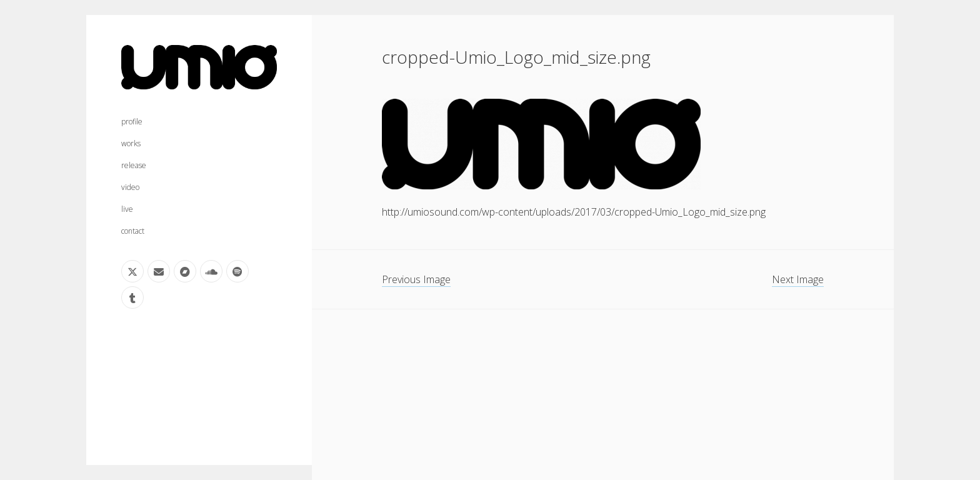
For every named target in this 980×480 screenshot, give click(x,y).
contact (133, 231)
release (134, 165)
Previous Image (416, 279)
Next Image (798, 279)
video (130, 187)
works (131, 143)
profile (132, 122)
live (127, 209)
